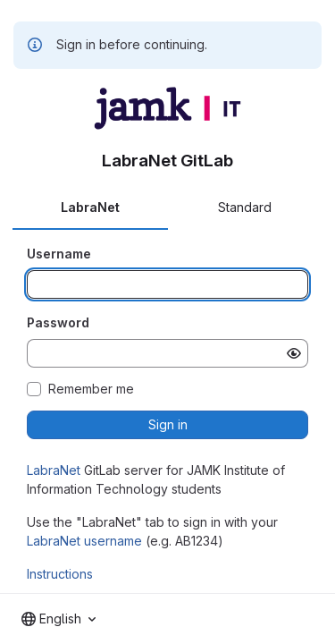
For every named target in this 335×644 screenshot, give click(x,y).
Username (59, 254)
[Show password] (294, 353)
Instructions (60, 574)
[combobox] (59, 619)
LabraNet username (84, 541)
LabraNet (54, 470)
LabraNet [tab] (90, 207)
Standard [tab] (245, 207)
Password (58, 322)
